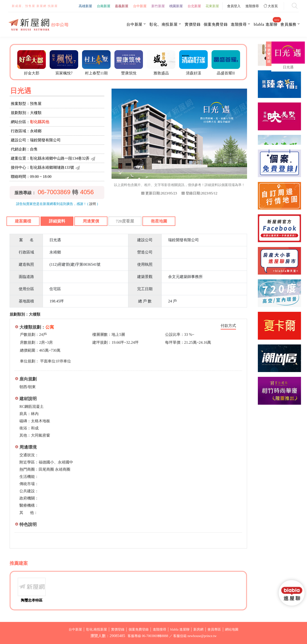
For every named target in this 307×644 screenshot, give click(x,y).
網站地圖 (232, 629)
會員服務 (288, 24)
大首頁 (271, 6)
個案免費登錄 (216, 24)
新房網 (198, 629)
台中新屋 (140, 6)
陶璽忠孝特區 (32, 600)
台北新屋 (194, 6)
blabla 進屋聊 (266, 24)
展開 (268, 56)
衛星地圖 (159, 221)
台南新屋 (104, 6)
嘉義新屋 (122, 6)
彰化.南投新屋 (97, 629)
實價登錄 (193, 24)
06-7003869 (54, 192)
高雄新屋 (85, 6)
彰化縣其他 (40, 122)
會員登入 (234, 6)
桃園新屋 (176, 6)
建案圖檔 (23, 221)
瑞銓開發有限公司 (45, 140)
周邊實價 (91, 221)
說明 (93, 204)
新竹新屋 (158, 6)
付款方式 (228, 326)
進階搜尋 (252, 6)
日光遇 (288, 67)
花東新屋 (212, 6)
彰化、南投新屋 (164, 24)
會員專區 (214, 629)
